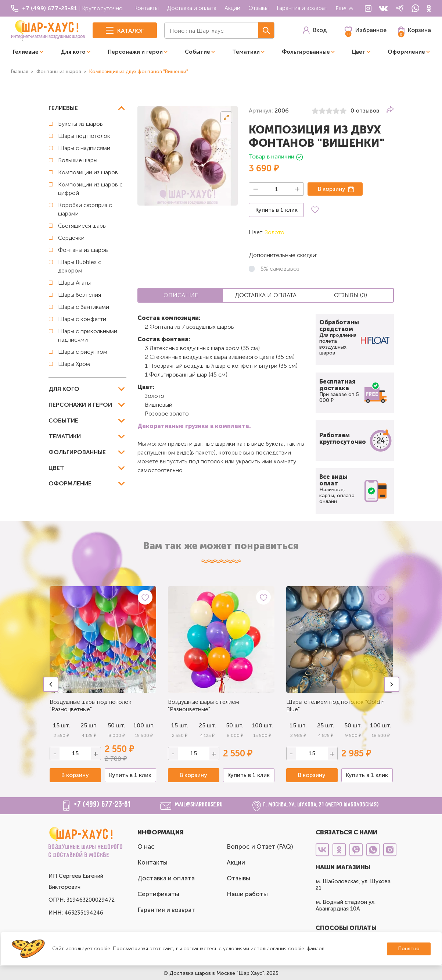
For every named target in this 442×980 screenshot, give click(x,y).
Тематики (246, 52)
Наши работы (247, 894)
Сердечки (71, 238)
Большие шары (78, 160)
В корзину (332, 189)
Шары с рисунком (83, 352)
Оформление (406, 52)
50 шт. (116, 725)
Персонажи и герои (135, 52)
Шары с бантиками (84, 307)
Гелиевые (26, 52)
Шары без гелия (80, 295)
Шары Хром (74, 364)
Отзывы (258, 8)
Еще (345, 8)
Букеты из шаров (80, 124)
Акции (232, 8)
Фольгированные (306, 52)
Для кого (73, 52)
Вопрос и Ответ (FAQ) (260, 847)
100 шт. (144, 725)
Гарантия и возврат (302, 8)
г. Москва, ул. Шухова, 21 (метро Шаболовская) (321, 805)
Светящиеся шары (82, 226)
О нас (146, 847)
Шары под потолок (84, 136)
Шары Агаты (74, 283)
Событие (197, 52)
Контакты (146, 8)
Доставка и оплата (192, 8)
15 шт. (180, 725)
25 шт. (89, 725)
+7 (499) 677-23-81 (103, 805)
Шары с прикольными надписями (88, 335)
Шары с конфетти (82, 319)
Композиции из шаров (88, 172)
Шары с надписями (84, 148)
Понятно (409, 949)
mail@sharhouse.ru (199, 805)
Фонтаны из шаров (83, 250)
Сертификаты (158, 894)
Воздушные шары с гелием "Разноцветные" (204, 705)
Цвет (359, 52)
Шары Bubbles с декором (80, 266)
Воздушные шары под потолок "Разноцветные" (91, 705)
